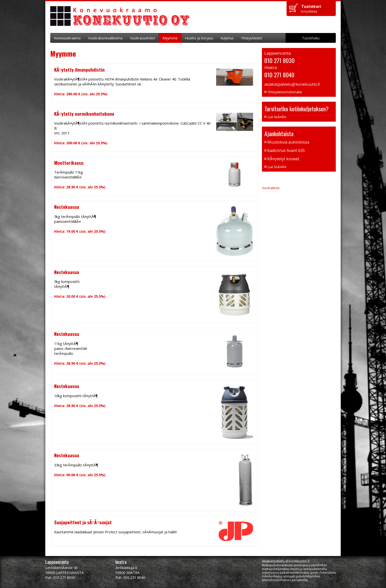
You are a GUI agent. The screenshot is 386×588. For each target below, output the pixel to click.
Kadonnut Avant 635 (286, 150)
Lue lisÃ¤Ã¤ (277, 117)
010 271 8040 (279, 75)
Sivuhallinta (271, 188)
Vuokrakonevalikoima (105, 38)
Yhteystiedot (252, 38)
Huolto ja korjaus (199, 38)
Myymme (170, 38)
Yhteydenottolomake (285, 92)
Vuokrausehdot (143, 38)
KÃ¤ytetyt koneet (283, 159)
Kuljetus (227, 38)
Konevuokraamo (67, 38)
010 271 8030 (280, 60)
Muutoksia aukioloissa (288, 142)
